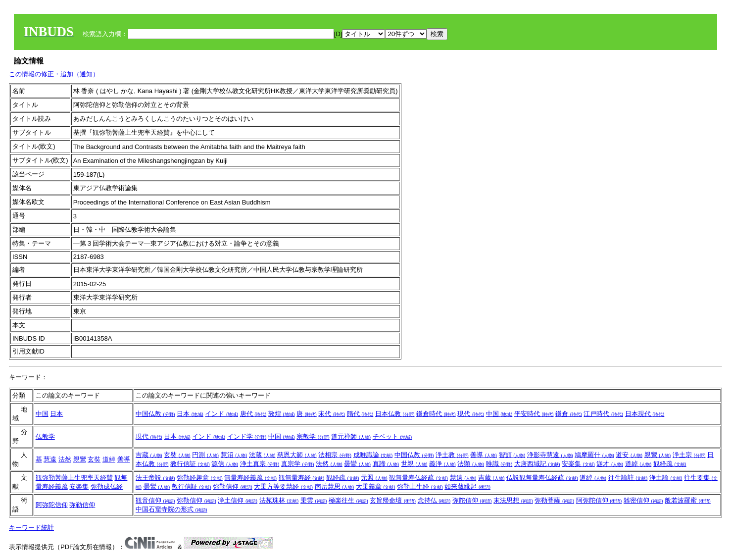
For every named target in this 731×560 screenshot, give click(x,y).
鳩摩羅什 (594, 455)
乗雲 (314, 500)
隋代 (360, 414)
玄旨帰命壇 (393, 500)
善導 (124, 459)
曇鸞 (357, 464)
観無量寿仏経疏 (418, 478)
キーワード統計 (31, 528)
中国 (42, 414)
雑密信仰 (643, 500)
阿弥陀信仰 (52, 505)
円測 (205, 455)
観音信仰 (155, 500)
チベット (392, 436)
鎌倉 (569, 414)
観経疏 (670, 464)
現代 (471, 414)
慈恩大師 (297, 455)
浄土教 (452, 455)
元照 (374, 478)
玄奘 (94, 459)
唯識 (499, 464)
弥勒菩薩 (554, 500)
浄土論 (666, 478)
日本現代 (645, 414)
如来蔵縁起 (467, 486)
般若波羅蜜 (688, 500)
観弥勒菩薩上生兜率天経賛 (74, 478)
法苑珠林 (279, 500)
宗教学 (313, 436)
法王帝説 (155, 478)
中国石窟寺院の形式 (171, 509)
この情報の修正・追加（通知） (54, 74)
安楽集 (578, 464)
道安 (629, 455)
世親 (414, 464)
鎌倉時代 (436, 414)
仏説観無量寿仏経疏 (542, 478)
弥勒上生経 (420, 486)
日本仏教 (395, 414)
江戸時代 (603, 414)
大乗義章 (376, 486)
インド (221, 414)
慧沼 (234, 455)
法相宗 (335, 455)
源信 (225, 464)
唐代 (253, 414)
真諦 (386, 464)
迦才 (610, 464)
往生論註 (628, 478)
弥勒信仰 (233, 486)
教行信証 (190, 464)
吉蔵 (149, 455)
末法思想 (513, 500)
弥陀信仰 (472, 500)
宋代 (332, 414)
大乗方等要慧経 (283, 486)
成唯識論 (373, 455)
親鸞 (80, 459)
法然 (65, 459)
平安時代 (534, 414)
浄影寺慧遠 (550, 455)
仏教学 (45, 436)
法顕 (471, 464)
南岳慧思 (335, 486)
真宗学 (298, 464)
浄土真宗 (260, 464)
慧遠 (50, 459)
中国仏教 (155, 414)
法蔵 (262, 455)
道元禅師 (351, 436)
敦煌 (282, 414)
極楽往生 (348, 500)
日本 (56, 414)
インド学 (247, 436)
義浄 (442, 464)
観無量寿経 (302, 478)
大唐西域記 (537, 464)
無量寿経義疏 (250, 478)
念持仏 (434, 500)
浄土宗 (689, 455)
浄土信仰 (238, 500)
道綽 (109, 459)
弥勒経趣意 (200, 478)
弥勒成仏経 (107, 486)
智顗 (512, 455)
